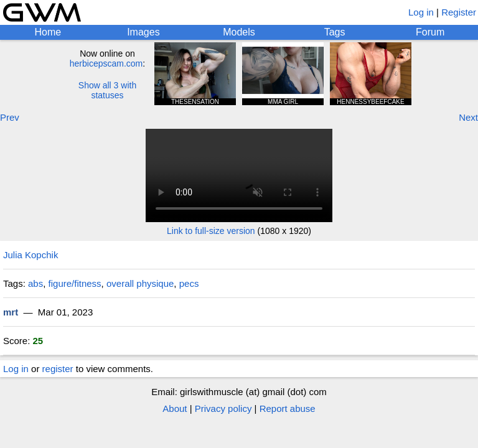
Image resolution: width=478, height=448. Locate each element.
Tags (335, 32)
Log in (421, 12)
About (175, 408)
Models (239, 32)
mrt (11, 312)
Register (459, 12)
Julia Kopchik (30, 255)
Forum (430, 32)
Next (468, 117)
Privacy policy (223, 408)
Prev (10, 117)
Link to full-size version (211, 231)
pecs (189, 283)
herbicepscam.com (106, 63)
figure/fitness (75, 283)
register (58, 369)
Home (48, 32)
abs (35, 283)
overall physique (140, 283)
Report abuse (288, 408)
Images (143, 32)
